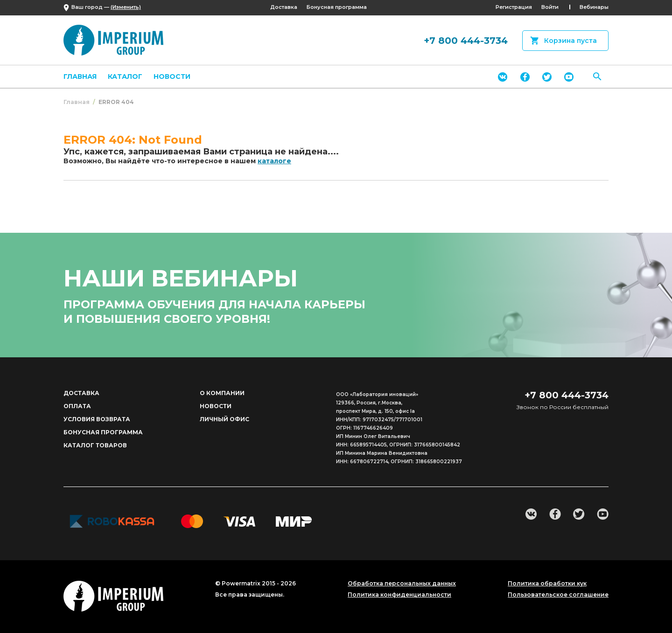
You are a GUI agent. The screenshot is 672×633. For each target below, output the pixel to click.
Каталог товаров (95, 445)
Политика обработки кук (547, 584)
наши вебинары (181, 278)
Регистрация (514, 7)
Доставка (284, 7)
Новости (172, 77)
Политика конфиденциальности (399, 595)
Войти (550, 7)
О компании (222, 393)
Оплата (77, 406)
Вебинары (594, 7)
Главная (80, 77)
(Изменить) (126, 7)
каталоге (274, 161)
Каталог (125, 77)
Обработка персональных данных (402, 584)
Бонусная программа (337, 7)
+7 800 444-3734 (466, 41)
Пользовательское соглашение (558, 595)
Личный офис (224, 419)
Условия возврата (97, 419)
